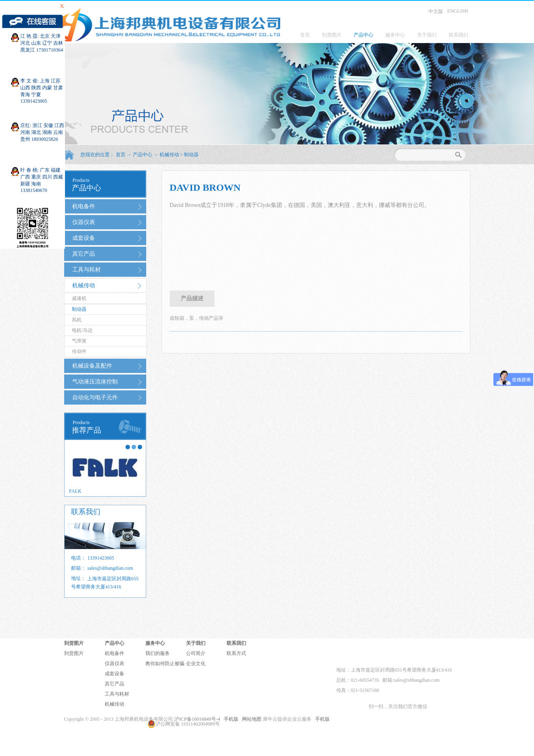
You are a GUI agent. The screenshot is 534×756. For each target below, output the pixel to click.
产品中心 (143, 155)
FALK (75, 491)
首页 (305, 35)
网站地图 (251, 719)
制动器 (191, 155)
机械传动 (169, 155)
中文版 (436, 11)
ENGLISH (457, 11)
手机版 (230, 719)
